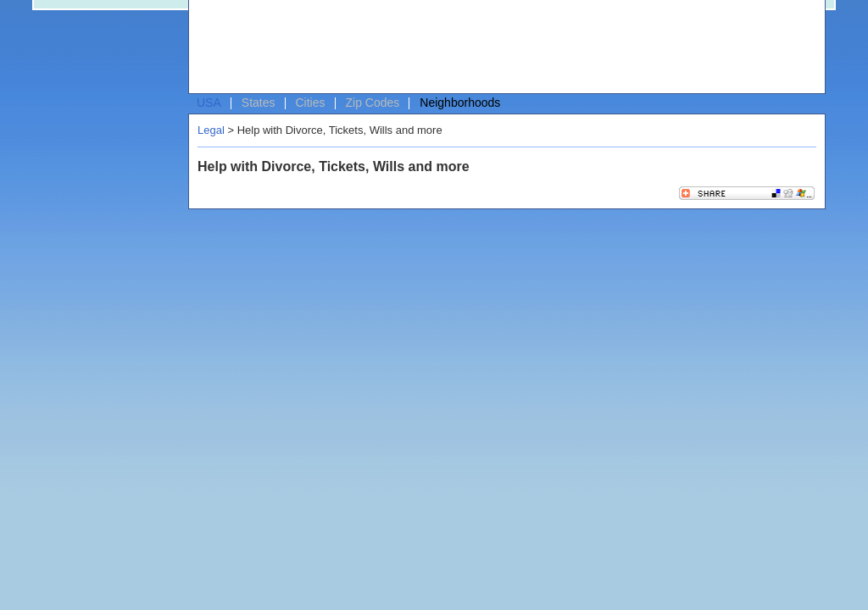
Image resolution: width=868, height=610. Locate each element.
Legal (211, 130)
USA (209, 103)
